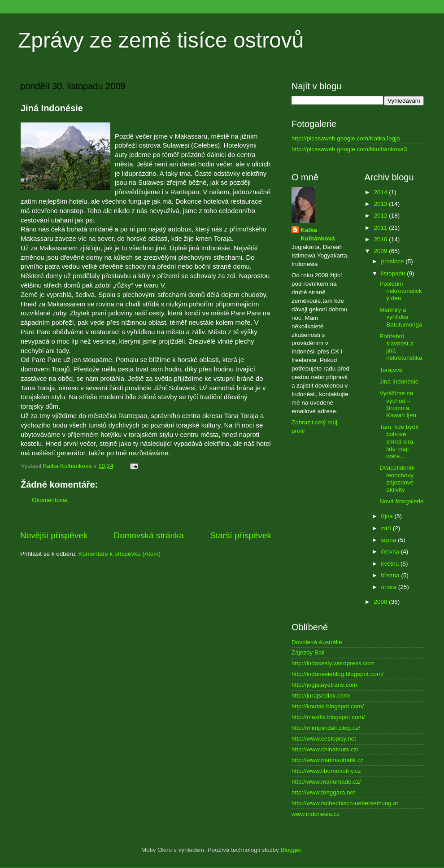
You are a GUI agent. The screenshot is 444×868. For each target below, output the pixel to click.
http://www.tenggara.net (323, 792)
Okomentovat (50, 500)
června (391, 552)
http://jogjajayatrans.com (324, 685)
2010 (381, 239)
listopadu (394, 273)
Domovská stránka (149, 535)
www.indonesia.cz (316, 814)
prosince (394, 261)
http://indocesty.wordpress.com (333, 663)
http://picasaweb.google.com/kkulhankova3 (349, 149)
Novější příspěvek (54, 535)
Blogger (291, 850)
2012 (381, 216)
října (388, 516)
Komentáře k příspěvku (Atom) (120, 554)
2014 (381, 192)
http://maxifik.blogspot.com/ (328, 717)
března (391, 575)
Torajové (391, 370)
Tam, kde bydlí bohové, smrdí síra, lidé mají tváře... (399, 441)
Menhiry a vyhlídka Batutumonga (401, 317)
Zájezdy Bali (308, 652)
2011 (381, 228)
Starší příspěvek (241, 535)
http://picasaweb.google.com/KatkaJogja (346, 138)
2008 (381, 602)
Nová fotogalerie (401, 501)
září (387, 528)
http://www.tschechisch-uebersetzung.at (345, 803)
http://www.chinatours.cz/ (325, 749)
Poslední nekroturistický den (401, 291)
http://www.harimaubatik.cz (328, 760)
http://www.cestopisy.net (324, 739)
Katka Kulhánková (318, 234)
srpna (390, 540)
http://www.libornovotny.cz (326, 771)
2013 (381, 204)
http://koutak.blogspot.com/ (328, 706)
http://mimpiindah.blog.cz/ (326, 728)
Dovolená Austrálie (317, 642)
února (390, 587)
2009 (381, 251)
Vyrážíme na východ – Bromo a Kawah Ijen (398, 404)
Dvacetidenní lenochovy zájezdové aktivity (397, 479)
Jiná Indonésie (399, 382)
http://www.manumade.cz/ (326, 782)
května (391, 564)
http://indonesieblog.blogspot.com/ (337, 674)
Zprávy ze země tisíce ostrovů (161, 40)
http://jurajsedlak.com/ (321, 696)
